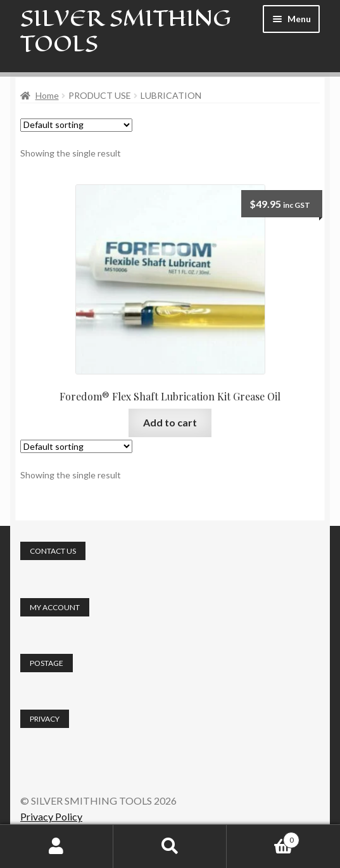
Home (47, 95)
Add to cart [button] (170, 422)
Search (170, 846)
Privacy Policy (51, 816)
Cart (263, 838)
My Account (57, 846)
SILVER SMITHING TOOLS (126, 30)
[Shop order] (76, 125)
